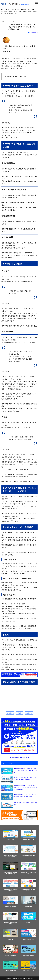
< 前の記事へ (10, 713)
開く (25, 76)
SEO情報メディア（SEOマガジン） (28, 868)
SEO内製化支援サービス (28, 835)
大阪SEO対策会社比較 (11, 950)
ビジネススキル (33, 32)
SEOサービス (11, 835)
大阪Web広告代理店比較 (11, 966)
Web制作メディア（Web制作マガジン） (28, 885)
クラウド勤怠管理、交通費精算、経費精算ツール (11, 868)
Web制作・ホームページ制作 (28, 851)
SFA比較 (28, 918)
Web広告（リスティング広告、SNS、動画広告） (11, 851)
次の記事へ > (29, 713)
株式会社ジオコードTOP (11, 902)
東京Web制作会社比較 (28, 966)
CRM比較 (11, 935)
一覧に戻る (19, 713)
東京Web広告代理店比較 (28, 950)
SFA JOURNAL (25, 9)
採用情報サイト (28, 902)
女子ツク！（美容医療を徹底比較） (11, 918)
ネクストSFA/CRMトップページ (10, 9)
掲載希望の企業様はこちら (19, 757)
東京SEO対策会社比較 (28, 935)
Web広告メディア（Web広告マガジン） (11, 885)
